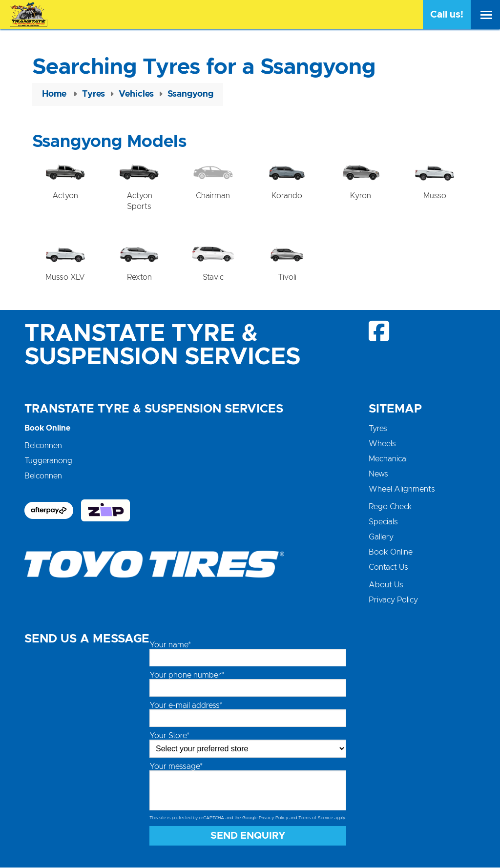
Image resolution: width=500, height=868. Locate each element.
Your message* (176, 767)
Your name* (170, 645)
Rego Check (390, 507)
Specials (383, 522)
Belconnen (43, 446)
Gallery (381, 537)
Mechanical (388, 459)
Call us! (447, 15)
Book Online (391, 553)
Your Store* (169, 736)
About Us (386, 585)
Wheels (382, 444)
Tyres (378, 429)
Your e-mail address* (186, 706)
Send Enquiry (248, 836)
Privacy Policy (393, 600)
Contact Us (388, 568)
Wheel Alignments (402, 490)
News (378, 475)
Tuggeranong (48, 461)
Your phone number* (187, 676)
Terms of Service (316, 818)
